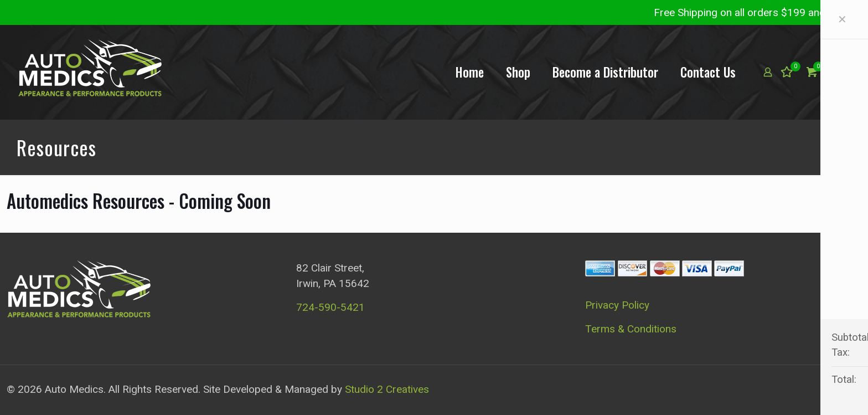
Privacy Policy (617, 305)
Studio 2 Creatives (387, 389)
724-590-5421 (330, 307)
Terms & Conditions (631, 329)
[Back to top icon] (850, 388)
